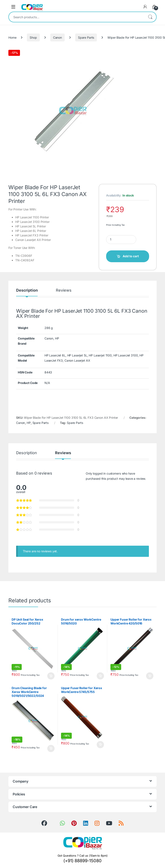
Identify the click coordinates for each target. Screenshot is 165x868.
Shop (33, 37)
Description (27, 290)
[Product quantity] (121, 240)
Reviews (64, 290)
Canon (57, 37)
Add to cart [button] (51, 676)
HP (29, 423)
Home (12, 37)
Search (150, 17)
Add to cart (131, 256)
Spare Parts (86, 37)
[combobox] (76, 17)
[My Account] (145, 7)
